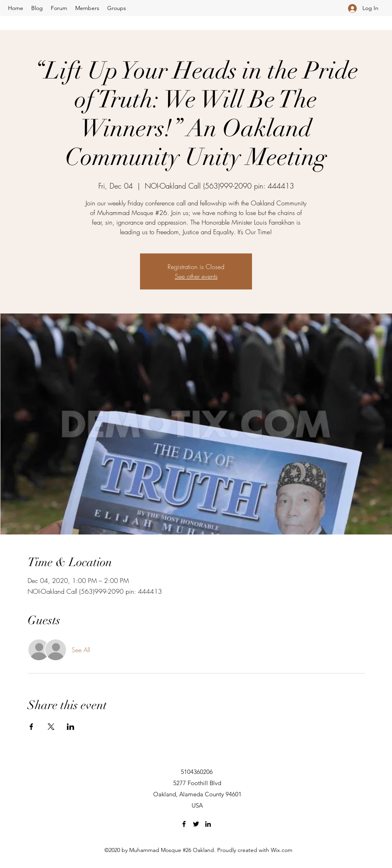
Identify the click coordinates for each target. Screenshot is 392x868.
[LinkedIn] (208, 824)
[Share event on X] (51, 727)
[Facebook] (184, 824)
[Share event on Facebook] (31, 727)
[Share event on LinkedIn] (71, 727)
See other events (196, 276)
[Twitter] (196, 824)
